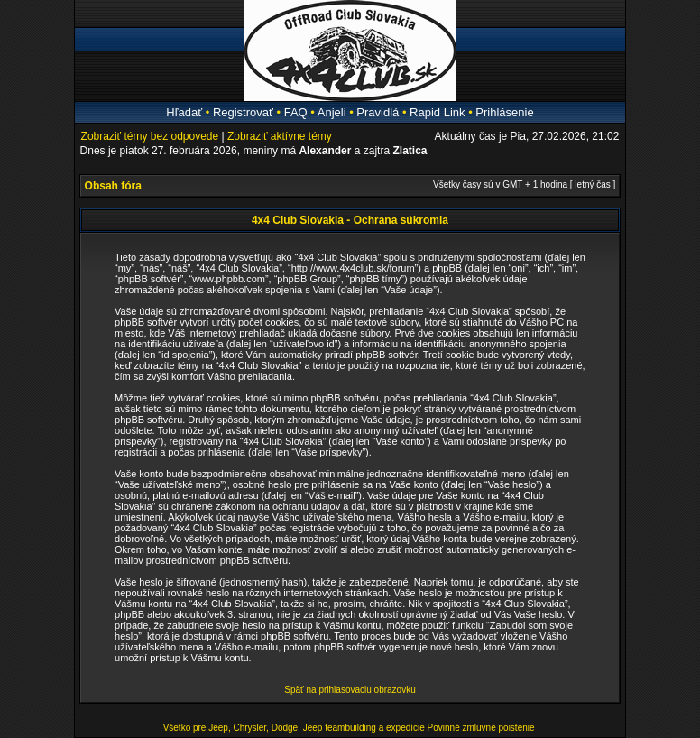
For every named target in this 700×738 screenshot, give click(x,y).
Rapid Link (437, 112)
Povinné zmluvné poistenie (481, 728)
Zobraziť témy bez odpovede (150, 136)
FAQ (296, 112)
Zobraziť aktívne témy (280, 136)
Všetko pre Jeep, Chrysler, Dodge (232, 728)
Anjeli (332, 112)
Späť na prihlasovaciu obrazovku (350, 690)
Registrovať (243, 112)
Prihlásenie (504, 112)
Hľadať (184, 112)
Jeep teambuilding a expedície (364, 728)
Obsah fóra (113, 186)
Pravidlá (378, 112)
